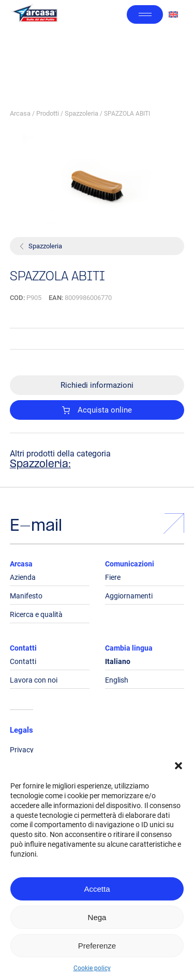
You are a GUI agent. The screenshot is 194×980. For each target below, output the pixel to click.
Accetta (97, 889)
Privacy (22, 750)
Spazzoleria (81, 113)
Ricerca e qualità (36, 614)
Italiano (118, 661)
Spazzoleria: (40, 465)
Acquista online (97, 410)
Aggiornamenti (129, 596)
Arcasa (20, 113)
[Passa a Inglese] (173, 15)
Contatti (23, 648)
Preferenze (97, 946)
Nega (97, 917)
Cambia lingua (129, 648)
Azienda (23, 577)
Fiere (113, 577)
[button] (178, 766)
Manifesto (26, 596)
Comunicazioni (130, 564)
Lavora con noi (34, 680)
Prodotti (48, 113)
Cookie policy (92, 968)
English (117, 680)
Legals (21, 730)
